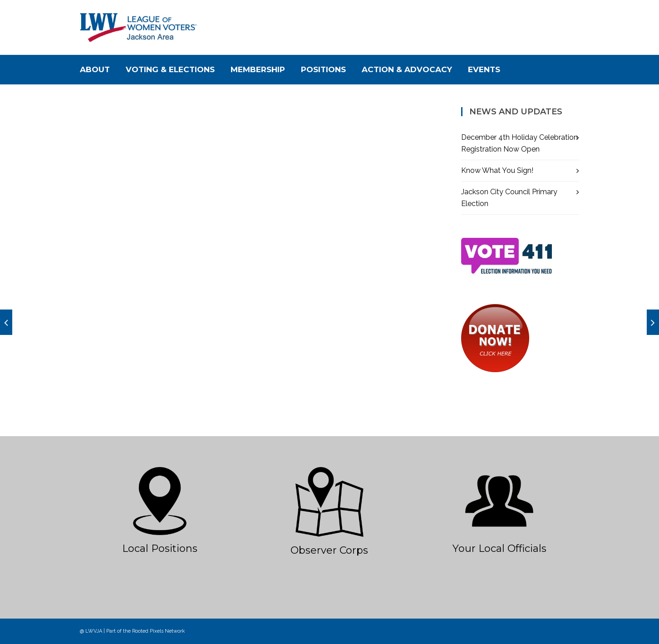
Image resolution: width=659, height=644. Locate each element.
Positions (323, 69)
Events (484, 69)
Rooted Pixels (148, 631)
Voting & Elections (170, 69)
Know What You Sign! (497, 170)
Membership (258, 69)
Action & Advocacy (407, 69)
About (95, 69)
